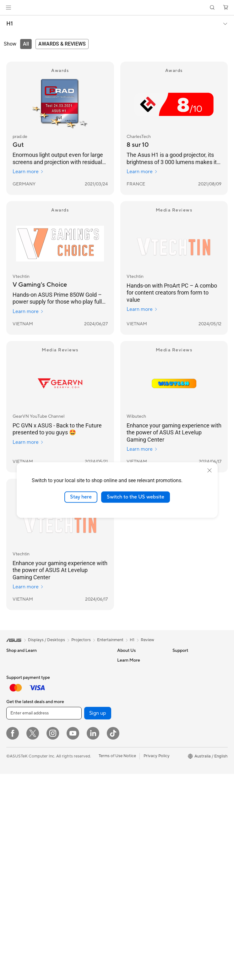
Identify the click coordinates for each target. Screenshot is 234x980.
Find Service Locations (138, 764)
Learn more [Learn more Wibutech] (142, 449)
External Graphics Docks (83, 726)
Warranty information (137, 830)
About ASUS (129, 660)
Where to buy (185, 764)
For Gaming (17, 707)
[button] (8, 8)
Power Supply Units (79, 698)
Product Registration (137, 774)
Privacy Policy (157, 962)
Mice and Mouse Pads (81, 840)
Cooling (68, 688)
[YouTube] (73, 939)
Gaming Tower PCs (24, 821)
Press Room (128, 707)
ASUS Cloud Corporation (141, 726)
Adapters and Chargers (82, 859)
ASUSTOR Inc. (131, 717)
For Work (15, 679)
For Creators (18, 689)
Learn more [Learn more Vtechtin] (28, 311)
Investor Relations (134, 688)
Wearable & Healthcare (28, 746)
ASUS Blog (183, 745)
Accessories (17, 717)
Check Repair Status (136, 755)
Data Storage (73, 717)
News (122, 679)
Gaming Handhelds (24, 764)
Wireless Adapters (77, 788)
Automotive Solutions (193, 726)
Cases (66, 679)
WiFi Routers (72, 764)
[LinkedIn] (93, 939)
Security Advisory (134, 802)
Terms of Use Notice (117, 962)
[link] (117, 8)
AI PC (178, 689)
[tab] (26, 44)
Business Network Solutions (77, 809)
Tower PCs (16, 812)
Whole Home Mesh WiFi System (83, 776)
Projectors (16, 793)
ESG (177, 660)
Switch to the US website (136, 497)
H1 (10, 24)
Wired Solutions (75, 797)
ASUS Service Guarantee (140, 840)
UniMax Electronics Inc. (139, 735)
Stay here (81, 497)
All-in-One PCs (20, 802)
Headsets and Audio (79, 850)
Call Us (124, 792)
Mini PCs (14, 831)
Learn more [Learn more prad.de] (28, 172)
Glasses (13, 850)
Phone (12, 736)
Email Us (125, 783)
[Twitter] (33, 939)
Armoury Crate (186, 783)
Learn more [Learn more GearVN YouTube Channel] (28, 442)
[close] (210, 471)
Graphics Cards (75, 669)
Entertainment (110, 640)
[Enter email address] (44, 919)
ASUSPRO (182, 717)
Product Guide (186, 755)
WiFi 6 (66, 755)
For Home (16, 670)
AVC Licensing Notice (193, 736)
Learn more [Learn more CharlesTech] (142, 172)
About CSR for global (137, 698)
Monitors (15, 784)
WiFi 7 (66, 745)
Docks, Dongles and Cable (85, 869)
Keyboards (71, 831)
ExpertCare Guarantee (138, 849)
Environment (184, 669)
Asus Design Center (191, 707)
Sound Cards (72, 707)
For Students (18, 698)
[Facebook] (13, 939)
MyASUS (126, 821)
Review (147, 640)
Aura (177, 792)
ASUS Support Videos (138, 811)
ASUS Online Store (190, 774)
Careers (125, 669)
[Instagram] (53, 939)
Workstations (19, 840)
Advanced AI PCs (189, 698)
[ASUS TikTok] (113, 939)
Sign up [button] (98, 919)
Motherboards (74, 660)
